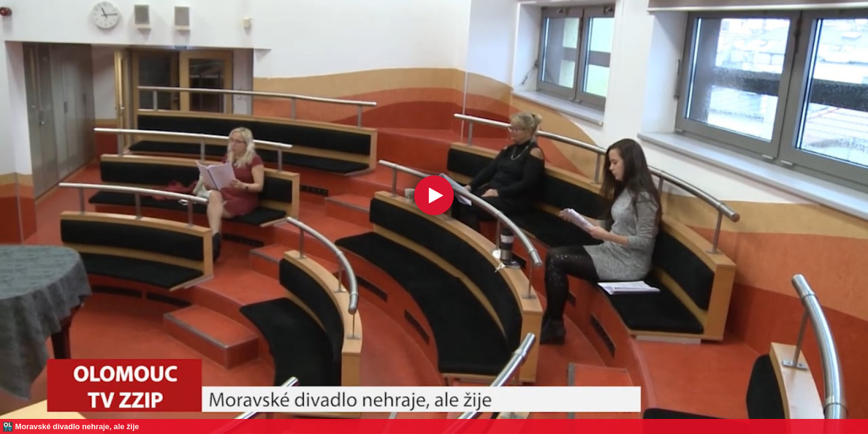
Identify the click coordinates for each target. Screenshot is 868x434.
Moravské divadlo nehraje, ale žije (77, 426)
